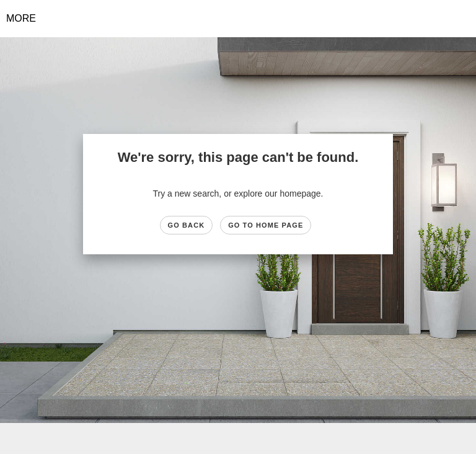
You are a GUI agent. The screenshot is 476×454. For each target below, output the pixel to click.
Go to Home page (266, 225)
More (21, 18)
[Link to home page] (238, 19)
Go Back (187, 225)
